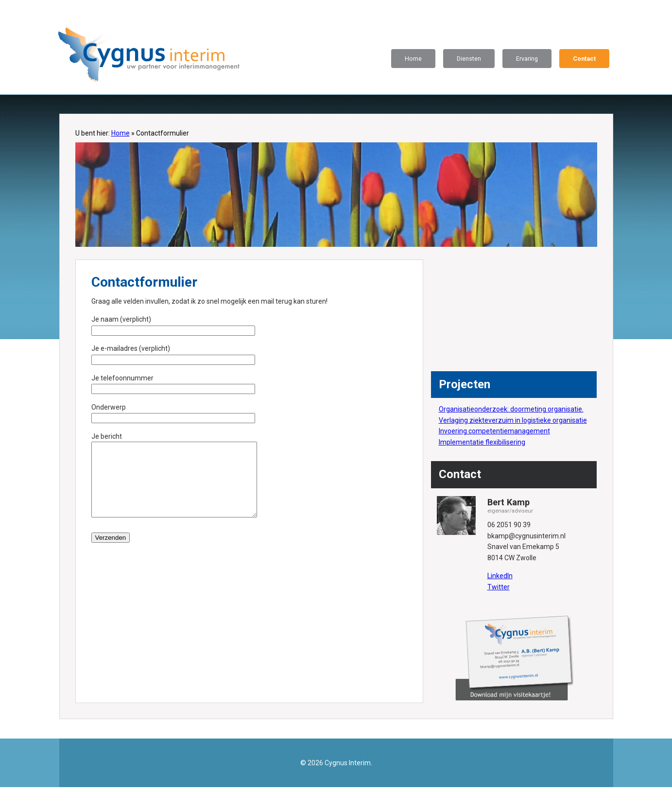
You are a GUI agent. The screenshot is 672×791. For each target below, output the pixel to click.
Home (413, 59)
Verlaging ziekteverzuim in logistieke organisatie (513, 420)
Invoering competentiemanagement (494, 431)
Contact (584, 59)
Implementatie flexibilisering (482, 442)
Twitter (499, 587)
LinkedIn (500, 576)
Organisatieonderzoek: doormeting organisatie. (511, 409)
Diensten (469, 59)
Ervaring (527, 59)
